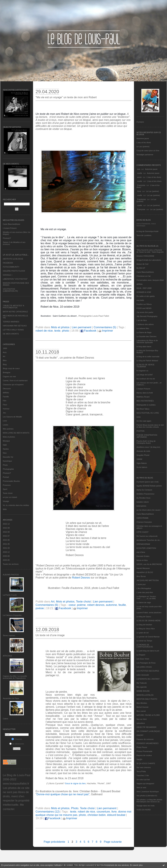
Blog (5, 364)
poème (81, 605)
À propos (140, 122)
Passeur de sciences (145, 739)
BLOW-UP (141, 268)
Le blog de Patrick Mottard (147, 361)
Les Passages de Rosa (146, 663)
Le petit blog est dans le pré (148, 651)
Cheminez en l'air (144, 276)
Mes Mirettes (142, 703)
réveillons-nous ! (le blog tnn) (148, 447)
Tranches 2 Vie (143, 775)
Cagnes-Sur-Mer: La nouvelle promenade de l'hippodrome (15, 677)
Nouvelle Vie (8, 457)
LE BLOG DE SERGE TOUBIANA (145, 366)
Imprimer (106, 331)
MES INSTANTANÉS (145, 401)
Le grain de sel (143, 633)
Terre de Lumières (144, 235)
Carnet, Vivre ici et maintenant (15, 381)
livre (114, 812)
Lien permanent (82, 327)
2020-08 (6, 556)
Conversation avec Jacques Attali (150, 280)
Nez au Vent (142, 719)
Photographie (8, 469)
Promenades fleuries (11, 481)
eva (139, 169)
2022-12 (6, 524)
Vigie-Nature (142, 463)
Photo (5, 465)
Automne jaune (143, 138)
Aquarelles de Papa (11, 698)
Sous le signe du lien (75, 783)
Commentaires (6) (47, 605)
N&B (5, 445)
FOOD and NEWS (144, 308)
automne (111, 605)
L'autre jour (141, 584)
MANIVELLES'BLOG (145, 695)
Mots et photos (9, 437)
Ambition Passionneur (145, 494)
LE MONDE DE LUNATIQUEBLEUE (145, 646)
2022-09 (6, 528)
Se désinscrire (17, 744)
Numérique (7, 461)
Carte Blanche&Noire (11, 224)
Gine (139, 191)
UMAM (139, 459)
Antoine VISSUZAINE (145, 256)
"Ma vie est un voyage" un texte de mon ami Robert (66, 97)
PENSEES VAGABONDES (147, 743)
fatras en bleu (142, 560)
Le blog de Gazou (144, 617)
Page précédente (54, 842)
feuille (122, 605)
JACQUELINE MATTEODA (148, 580)
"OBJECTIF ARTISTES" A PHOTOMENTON (13, 307)
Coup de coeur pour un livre (148, 151)
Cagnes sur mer (9, 377)
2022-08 (6, 532)
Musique (6, 441)
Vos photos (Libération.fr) (147, 796)
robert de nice (44, 331)
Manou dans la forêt (145, 393)
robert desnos (96, 605)
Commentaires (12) (48, 812)
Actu (5, 352)
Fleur (5, 405)
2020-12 (6, 552)
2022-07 (6, 536)
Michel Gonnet (142, 707)
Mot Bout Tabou (143, 409)
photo (66, 331)
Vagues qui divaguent (145, 784)
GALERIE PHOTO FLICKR (14, 271)
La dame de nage (144, 602)
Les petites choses (144, 667)
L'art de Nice (142, 320)
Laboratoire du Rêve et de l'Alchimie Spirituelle (147, 341)
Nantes (6, 449)
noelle (140, 173)
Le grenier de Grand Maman (148, 637)
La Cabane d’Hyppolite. (12, 615)
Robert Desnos (81, 578)
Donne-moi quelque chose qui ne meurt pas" (63, 794)
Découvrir (7, 389)
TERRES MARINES (11, 322)
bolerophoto (141, 506)
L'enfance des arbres (145, 324)
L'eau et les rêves (144, 142)
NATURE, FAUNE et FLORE (148, 715)
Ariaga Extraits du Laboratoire (149, 260)
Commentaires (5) (105, 327)
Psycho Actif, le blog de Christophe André (146, 442)
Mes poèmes (8, 429)
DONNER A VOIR (144, 292)
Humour (6, 409)
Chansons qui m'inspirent (13, 385)
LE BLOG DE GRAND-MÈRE (149, 621)
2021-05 (6, 544)
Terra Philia (141, 771)
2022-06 (6, 540)
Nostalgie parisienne (145, 155)
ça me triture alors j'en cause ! (149, 510)
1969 (5, 348)
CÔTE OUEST (143, 532)
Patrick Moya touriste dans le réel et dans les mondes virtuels (150, 426)
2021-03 (6, 548)
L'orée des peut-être (145, 592)
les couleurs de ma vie (146, 379)
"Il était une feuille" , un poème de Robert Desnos (65, 358)
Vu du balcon (142, 467)
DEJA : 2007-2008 (144, 288)
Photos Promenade (144, 751)
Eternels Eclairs (143, 556)
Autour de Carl (142, 264)
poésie (40, 608)
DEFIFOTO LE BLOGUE (13, 259)
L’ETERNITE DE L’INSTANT (148, 679)
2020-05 (6, 560)
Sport (5, 489)
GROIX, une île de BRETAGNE (149, 564)
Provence (7, 485)
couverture (103, 812)
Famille (6, 397)
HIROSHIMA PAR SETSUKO (15, 326)
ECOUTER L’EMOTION (146, 548)
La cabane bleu (143, 328)
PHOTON (140, 431)
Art (4, 356)
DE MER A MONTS (11, 334)
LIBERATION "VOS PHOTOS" (15, 279)
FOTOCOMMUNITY (11, 267)
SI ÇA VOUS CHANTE (146, 763)
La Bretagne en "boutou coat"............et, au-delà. (146, 597)
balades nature (143, 502)
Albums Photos (11, 575)
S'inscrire (17, 739)
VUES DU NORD (144, 810)
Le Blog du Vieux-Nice (146, 629)
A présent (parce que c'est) (147, 482)
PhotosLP (7, 238)
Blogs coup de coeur (11, 368)
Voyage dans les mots (146, 806)
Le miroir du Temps (144, 641)
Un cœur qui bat (143, 779)
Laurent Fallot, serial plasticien (149, 613)
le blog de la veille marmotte (148, 357)
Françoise (141, 185)
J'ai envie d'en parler (145, 312)
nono (138, 417)
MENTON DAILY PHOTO (147, 699)
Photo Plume (142, 747)
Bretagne (7, 372)
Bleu (5, 360)
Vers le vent (141, 788)
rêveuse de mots (143, 451)
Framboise (142, 199)
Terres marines (9, 635)
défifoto (6, 393)
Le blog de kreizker (144, 625)
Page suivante (113, 842)
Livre (5, 421)
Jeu (4, 413)
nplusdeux (141, 723)
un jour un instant (10, 497)
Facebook (88, 331)
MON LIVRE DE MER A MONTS (16, 433)
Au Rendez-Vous (143, 498)
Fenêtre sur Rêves (144, 304)
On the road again (144, 421)
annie (139, 177)
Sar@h (139, 759)
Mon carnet (141, 711)
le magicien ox (142, 371)
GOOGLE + (8, 275)
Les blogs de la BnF (145, 375)
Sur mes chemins (144, 767)
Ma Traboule (142, 683)
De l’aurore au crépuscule (147, 536)
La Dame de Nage (144, 332)
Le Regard (141, 655)
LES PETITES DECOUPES (148, 671)
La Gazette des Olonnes (146, 336)
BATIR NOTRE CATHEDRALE (15, 312)
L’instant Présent (10, 228)
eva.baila (140, 300)
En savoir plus (136, 865)
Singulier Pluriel (143, 455)
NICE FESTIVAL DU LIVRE (148, 413)
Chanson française (144, 522)
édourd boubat (116, 815)
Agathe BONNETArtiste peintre (149, 486)
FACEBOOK (8, 263)
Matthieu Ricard (143, 397)
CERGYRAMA (142, 518)
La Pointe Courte (10, 595)
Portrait (6, 477)
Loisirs (6, 425)
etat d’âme (141, 552)
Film (5, 401)
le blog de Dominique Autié (147, 231)
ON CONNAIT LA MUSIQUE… (149, 731)
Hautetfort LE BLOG (145, 572)
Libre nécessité (143, 675)
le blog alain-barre (144, 346)
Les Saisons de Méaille (12, 417)
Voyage (6, 501)
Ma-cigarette (142, 687)
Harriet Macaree (143, 568)
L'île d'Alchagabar (144, 588)
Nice (5, 453)
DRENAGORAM (143, 544)
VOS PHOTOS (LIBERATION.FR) (10, 290)
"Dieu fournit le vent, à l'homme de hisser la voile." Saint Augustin (150, 251)
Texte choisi (8, 493)
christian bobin (97, 815)
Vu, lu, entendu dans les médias (16, 505)
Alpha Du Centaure (144, 490)
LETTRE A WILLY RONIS (13, 330)
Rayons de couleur (144, 755)
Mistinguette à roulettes (146, 405)
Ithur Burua (141, 576)
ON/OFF (140, 735)
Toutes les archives (11, 564)
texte (57, 331)
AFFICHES (7, 656)
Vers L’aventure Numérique (148, 792)
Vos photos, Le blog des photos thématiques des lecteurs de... (149, 801)
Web (5, 509)
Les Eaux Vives (143, 659)
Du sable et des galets (146, 296)
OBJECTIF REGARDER (146, 727)
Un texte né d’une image (50, 635)
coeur (72, 605)
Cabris (6, 719)
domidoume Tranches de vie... (149, 540)
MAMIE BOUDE (143, 691)
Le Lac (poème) (143, 147)
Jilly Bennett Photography (147, 316)
